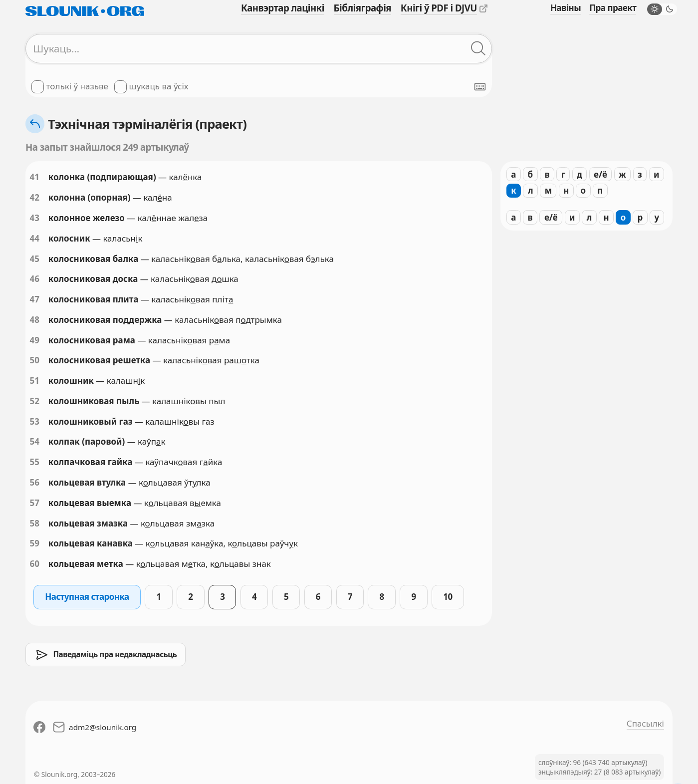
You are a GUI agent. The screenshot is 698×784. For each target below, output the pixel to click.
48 (34, 320)
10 (448, 597)
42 (34, 197)
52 (34, 401)
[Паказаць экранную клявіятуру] (480, 87)
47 (34, 299)
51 (34, 381)
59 (34, 543)
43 (34, 218)
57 (34, 503)
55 (34, 462)
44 (34, 238)
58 (34, 523)
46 (34, 279)
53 (34, 421)
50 (34, 360)
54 (34, 441)
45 (34, 259)
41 (34, 177)
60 (34, 564)
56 (34, 482)
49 (34, 340)
